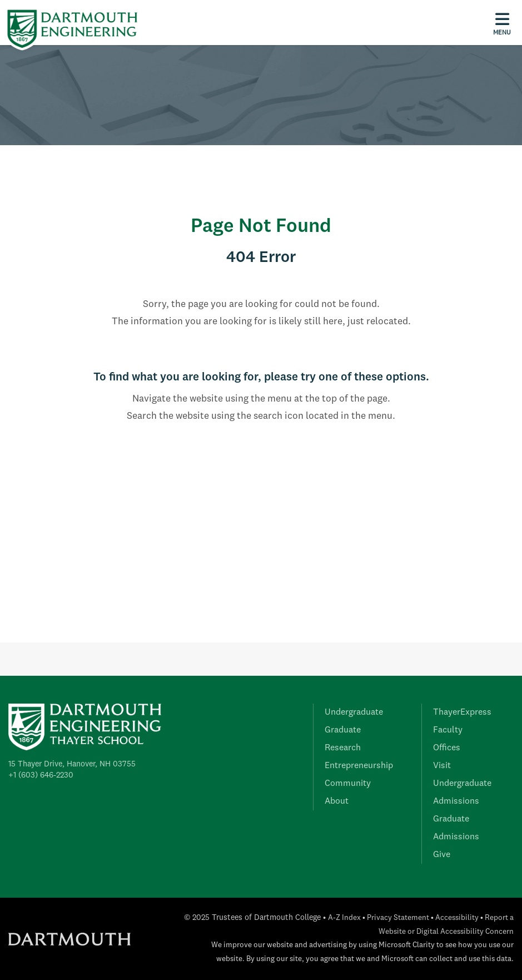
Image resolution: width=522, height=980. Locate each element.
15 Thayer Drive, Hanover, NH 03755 (72, 764)
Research (343, 748)
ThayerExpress (462, 712)
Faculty (448, 730)
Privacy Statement (398, 918)
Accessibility (457, 918)
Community (348, 784)
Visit (442, 766)
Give (442, 855)
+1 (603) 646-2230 (41, 775)
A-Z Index (344, 918)
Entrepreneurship (359, 766)
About (337, 801)
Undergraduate (354, 712)
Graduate (343, 730)
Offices (447, 748)
